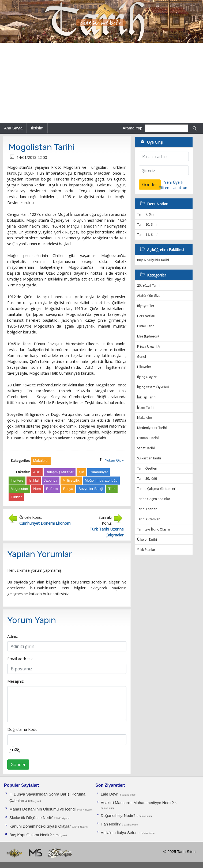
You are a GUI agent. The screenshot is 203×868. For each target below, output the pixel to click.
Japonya (51, 480)
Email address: (20, 659)
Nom (37, 489)
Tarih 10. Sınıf (147, 224)
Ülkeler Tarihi (147, 539)
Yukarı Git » (114, 460)
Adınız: (13, 636)
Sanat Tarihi (146, 448)
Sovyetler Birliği (91, 489)
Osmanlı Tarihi (148, 438)
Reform (52, 489)
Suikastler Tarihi (149, 458)
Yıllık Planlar (146, 550)
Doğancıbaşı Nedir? (118, 816)
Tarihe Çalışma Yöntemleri (157, 489)
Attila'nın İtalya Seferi (119, 833)
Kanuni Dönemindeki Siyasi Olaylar (40, 826)
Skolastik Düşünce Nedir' (31, 818)
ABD (37, 472)
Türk (112, 489)
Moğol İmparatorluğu (101, 480)
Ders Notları (146, 316)
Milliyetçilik (71, 480)
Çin (81, 472)
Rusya (68, 489)
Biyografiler (146, 306)
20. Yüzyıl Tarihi (149, 285)
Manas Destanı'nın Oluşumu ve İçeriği (42, 809)
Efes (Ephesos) (148, 336)
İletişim (37, 128)
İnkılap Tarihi (147, 397)
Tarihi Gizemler (149, 519)
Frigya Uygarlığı (149, 346)
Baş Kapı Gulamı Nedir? (31, 835)
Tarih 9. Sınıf (146, 214)
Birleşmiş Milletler (60, 472)
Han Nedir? (111, 824)
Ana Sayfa (13, 128)
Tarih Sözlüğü (147, 479)
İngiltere (17, 480)
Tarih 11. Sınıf (147, 235)
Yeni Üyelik (174, 182)
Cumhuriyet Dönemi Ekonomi (45, 523)
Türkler (16, 497)
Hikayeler (144, 367)
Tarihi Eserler (147, 509)
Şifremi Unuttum (174, 187)
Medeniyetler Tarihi (152, 428)
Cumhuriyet (99, 472)
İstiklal (34, 480)
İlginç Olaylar (147, 377)
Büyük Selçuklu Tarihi (153, 260)
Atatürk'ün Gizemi (151, 296)
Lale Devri (110, 794)
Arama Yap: (133, 128)
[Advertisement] (101, 83)
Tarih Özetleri (147, 468)
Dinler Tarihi (146, 326)
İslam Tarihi (146, 407)
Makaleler (145, 418)
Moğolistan (19, 489)
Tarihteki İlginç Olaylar (154, 529)
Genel (142, 357)
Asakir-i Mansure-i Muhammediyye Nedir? (137, 803)
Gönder (18, 765)
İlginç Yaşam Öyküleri (153, 387)
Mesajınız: (16, 681)
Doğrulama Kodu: (23, 729)
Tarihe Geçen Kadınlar (154, 499)
